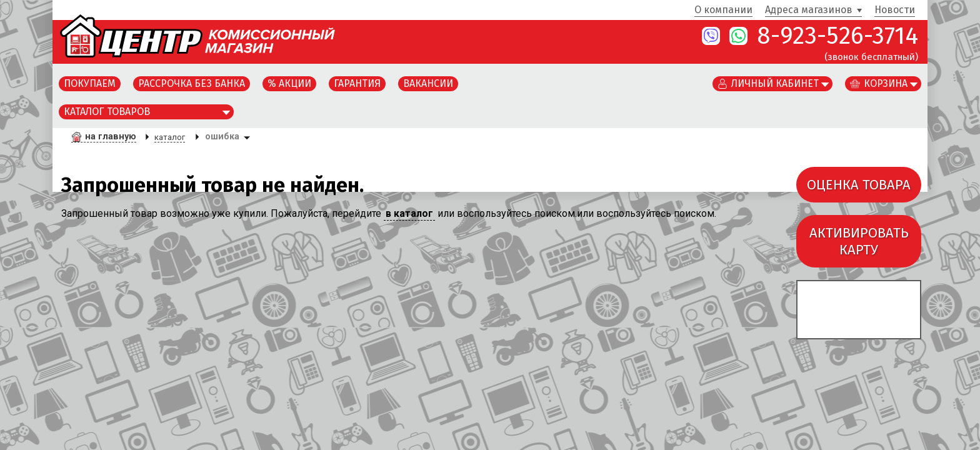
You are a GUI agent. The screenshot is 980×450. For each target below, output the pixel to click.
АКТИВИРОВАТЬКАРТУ (859, 241)
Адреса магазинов (809, 10)
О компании (723, 10)
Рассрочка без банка (192, 83)
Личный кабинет (775, 83)
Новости (895, 10)
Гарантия (357, 83)
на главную (111, 137)
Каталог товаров (107, 112)
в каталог (409, 213)
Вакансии (428, 83)
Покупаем (90, 83)
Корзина (886, 83)
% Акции (289, 83)
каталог (170, 137)
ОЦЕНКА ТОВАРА (859, 185)
